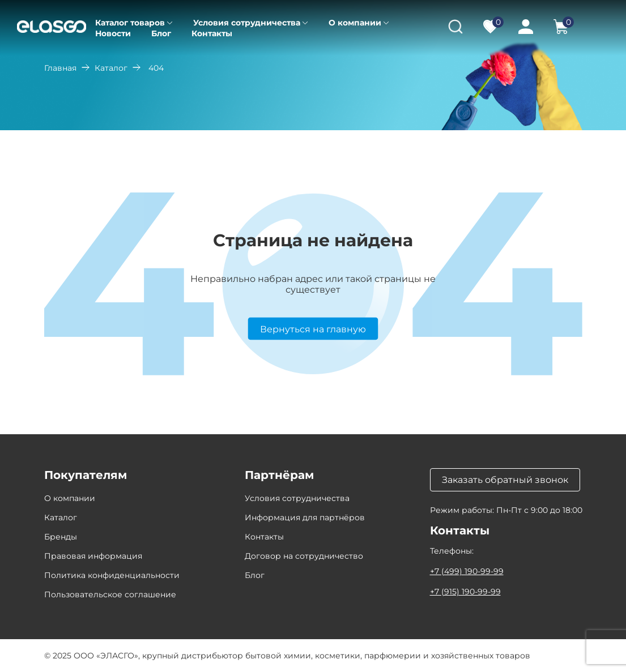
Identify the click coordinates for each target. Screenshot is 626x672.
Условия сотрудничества (247, 23)
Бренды (61, 537)
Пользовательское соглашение (110, 594)
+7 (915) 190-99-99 (465, 592)
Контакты (212, 33)
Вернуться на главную (313, 329)
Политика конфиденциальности (112, 575)
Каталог (111, 68)
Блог (161, 33)
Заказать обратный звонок (505, 480)
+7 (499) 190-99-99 (467, 571)
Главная (60, 68)
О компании (355, 23)
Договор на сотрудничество (304, 556)
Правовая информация (93, 556)
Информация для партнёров (305, 517)
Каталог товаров (130, 23)
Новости (113, 33)
